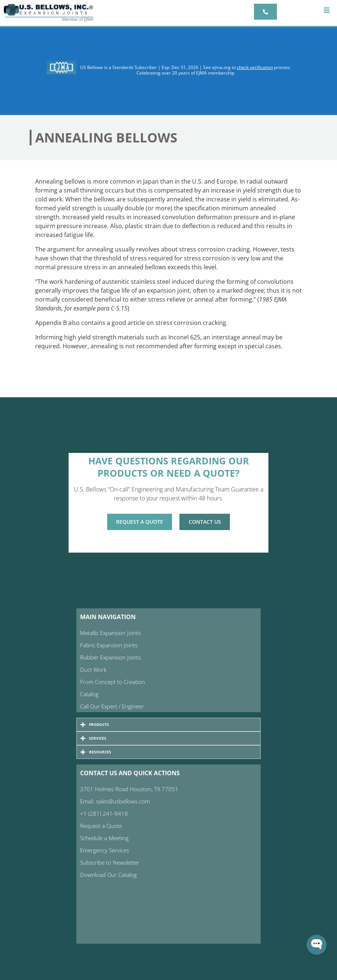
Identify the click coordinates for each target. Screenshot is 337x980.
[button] (327, 10)
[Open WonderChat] (317, 945)
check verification (255, 67)
